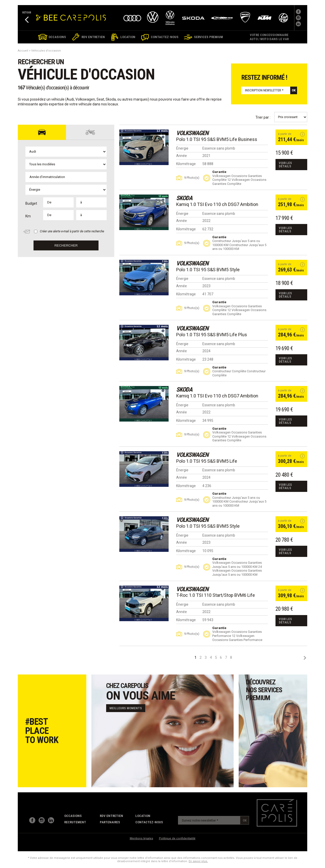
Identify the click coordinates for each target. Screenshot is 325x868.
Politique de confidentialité (177, 838)
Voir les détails (285, 165)
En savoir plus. (198, 861)
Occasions (73, 816)
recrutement (75, 822)
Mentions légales (141, 838)
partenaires (110, 822)
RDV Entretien (111, 816)
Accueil (23, 51)
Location (143, 816)
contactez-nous (149, 822)
